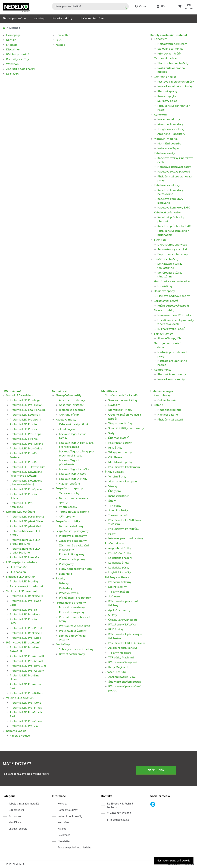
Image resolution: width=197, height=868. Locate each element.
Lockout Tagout (66, 429)
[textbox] (90, 6)
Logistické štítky (119, 563)
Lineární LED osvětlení (21, 512)
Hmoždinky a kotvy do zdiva (172, 282)
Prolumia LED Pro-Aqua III (27, 656)
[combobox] (90, 6)
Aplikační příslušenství (123, 648)
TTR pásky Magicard (121, 658)
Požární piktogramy (72, 554)
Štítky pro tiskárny (120, 452)
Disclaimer (13, 50)
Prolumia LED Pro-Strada (26, 708)
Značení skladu (114, 543)
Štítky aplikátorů (119, 438)
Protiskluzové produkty (71, 603)
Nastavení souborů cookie (174, 861)
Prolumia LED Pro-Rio (24, 462)
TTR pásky (115, 506)
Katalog (60, 45)
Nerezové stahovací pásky (174, 167)
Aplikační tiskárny (119, 610)
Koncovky (160, 39)
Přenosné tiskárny (120, 582)
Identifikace (109, 391)
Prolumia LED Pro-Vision (26, 721)
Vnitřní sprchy (68, 507)
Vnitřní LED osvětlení (20, 395)
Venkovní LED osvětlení (21, 591)
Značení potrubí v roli (122, 677)
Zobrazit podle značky (21, 69)
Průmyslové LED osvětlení (23, 643)
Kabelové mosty (66, 420)
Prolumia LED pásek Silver (26, 521)
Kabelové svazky (164, 153)
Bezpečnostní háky (68, 521)
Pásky (112, 534)
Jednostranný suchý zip (173, 249)
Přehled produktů (12, 19)
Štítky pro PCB (118, 491)
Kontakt (11, 40)
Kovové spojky (167, 96)
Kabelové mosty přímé (74, 424)
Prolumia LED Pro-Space (26, 489)
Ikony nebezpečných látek (76, 569)
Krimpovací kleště (169, 54)
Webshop (39, 19)
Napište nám (156, 770)
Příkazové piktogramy (73, 536)
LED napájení (18, 572)
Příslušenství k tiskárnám (124, 467)
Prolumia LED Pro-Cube (25, 638)
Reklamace (64, 835)
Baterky (60, 579)
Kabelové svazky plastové (174, 172)
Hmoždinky (165, 286)
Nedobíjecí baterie (169, 410)
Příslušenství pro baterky (75, 598)
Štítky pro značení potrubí (125, 682)
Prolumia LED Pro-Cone (25, 703)
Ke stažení (13, 74)
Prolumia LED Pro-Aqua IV (27, 671)
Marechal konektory (170, 124)
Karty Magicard (118, 667)
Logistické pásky (119, 568)
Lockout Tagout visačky (74, 469)
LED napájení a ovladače (22, 562)
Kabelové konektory (167, 185)
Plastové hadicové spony (173, 296)
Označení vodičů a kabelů (121, 395)
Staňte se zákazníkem (92, 19)
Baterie (158, 405)
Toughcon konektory (171, 129)
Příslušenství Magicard (123, 663)
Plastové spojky (167, 91)
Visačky (113, 486)
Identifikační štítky (120, 410)
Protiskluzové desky (72, 607)
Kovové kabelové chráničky (175, 86)
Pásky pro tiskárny (120, 443)
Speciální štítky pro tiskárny (126, 428)
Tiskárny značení (119, 592)
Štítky (112, 501)
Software (114, 597)
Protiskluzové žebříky (73, 631)
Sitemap (12, 45)
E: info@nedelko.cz (118, 820)
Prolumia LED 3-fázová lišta (27, 467)
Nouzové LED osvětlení (21, 577)
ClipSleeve (115, 457)
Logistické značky (120, 572)
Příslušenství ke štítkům (123, 529)
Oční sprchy (67, 517)
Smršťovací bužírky (166, 259)
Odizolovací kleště (166, 301)
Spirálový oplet (167, 101)
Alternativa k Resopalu (123, 482)
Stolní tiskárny (117, 587)
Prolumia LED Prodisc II (25, 429)
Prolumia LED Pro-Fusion (26, 405)
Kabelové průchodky (167, 213)
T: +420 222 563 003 (119, 813)
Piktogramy (66, 564)
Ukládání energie (162, 391)
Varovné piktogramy (72, 559)
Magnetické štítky (120, 548)
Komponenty (162, 370)
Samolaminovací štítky (123, 400)
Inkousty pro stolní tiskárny (126, 539)
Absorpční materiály (68, 395)
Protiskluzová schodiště (74, 626)
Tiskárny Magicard (120, 653)
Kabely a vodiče (16, 731)
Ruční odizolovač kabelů (173, 306)
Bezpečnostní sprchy (69, 488)
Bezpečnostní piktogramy (72, 531)
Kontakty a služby (62, 19)
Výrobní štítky (117, 477)
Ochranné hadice (165, 58)
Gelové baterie (167, 400)
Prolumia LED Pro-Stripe (26, 434)
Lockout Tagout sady (72, 474)
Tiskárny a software (117, 577)
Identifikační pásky (120, 462)
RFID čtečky (116, 630)
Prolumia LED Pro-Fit (23, 610)
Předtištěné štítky (120, 553)
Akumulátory (162, 395)
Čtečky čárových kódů (123, 620)
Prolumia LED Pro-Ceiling (26, 444)
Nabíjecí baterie (168, 415)
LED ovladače (18, 567)
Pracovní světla (69, 593)
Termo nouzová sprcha (74, 512)
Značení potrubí (115, 672)
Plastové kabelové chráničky (176, 82)
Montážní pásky (164, 310)
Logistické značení (120, 558)
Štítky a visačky (114, 472)
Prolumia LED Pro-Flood (26, 615)
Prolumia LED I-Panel (24, 439)
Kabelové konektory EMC (174, 208)
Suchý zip (160, 240)
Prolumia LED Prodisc (24, 424)
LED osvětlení (12, 391)
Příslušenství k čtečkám (123, 625)
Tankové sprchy (69, 493)
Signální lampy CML (170, 338)
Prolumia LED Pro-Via (24, 726)
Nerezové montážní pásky (174, 315)
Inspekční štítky (118, 496)
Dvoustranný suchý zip (172, 245)
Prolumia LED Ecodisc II (25, 415)
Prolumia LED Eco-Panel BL (28, 410)
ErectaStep (63, 644)
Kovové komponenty (171, 379)
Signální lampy (163, 334)
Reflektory (66, 588)
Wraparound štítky (120, 424)
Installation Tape (168, 148)
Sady (111, 433)
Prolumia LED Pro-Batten (26, 693)
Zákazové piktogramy (73, 541)
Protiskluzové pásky (72, 612)
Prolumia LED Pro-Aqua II (26, 661)
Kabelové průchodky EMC (174, 226)
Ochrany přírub (69, 415)
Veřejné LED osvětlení (20, 698)
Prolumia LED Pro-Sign (25, 582)
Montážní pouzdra (169, 144)
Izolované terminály (170, 49)
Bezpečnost (60, 391)
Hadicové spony (164, 291)
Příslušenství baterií (170, 420)
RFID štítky (115, 448)
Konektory (161, 115)
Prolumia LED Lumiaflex (25, 557)
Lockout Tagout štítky (73, 479)
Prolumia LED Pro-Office (26, 449)
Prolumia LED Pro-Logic (25, 400)
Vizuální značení (69, 484)
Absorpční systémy (71, 405)
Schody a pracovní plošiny (76, 649)
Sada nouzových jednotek (27, 586)
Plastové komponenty (172, 374)
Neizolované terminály (172, 44)
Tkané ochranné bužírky (173, 63)
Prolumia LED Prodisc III (25, 420)
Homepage (13, 35)
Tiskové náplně (118, 515)
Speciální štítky (118, 510)
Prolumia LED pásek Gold (26, 526)
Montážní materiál (166, 139)
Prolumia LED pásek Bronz (27, 517)
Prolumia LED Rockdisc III (26, 596)
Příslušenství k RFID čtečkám (127, 643)
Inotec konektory (169, 119)
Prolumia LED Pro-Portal (26, 628)
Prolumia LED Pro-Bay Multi (28, 666)
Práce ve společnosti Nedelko (75, 848)
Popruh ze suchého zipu (173, 254)
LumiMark (65, 574)
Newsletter (63, 35)
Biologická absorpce (72, 410)
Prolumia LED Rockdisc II (26, 633)
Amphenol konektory (171, 134)
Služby (113, 615)
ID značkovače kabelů (171, 329)
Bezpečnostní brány (72, 654)
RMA (58, 40)
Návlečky (114, 405)
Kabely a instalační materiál (169, 35)
